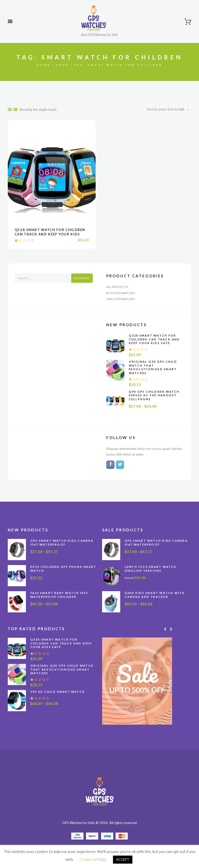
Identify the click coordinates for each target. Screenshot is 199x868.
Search (82, 278)
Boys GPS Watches (121, 293)
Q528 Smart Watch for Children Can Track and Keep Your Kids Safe (50, 234)
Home (44, 65)
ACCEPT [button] (123, 859)
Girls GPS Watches (121, 299)
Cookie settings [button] (93, 859)
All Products (117, 287)
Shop (62, 65)
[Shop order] (167, 109)
